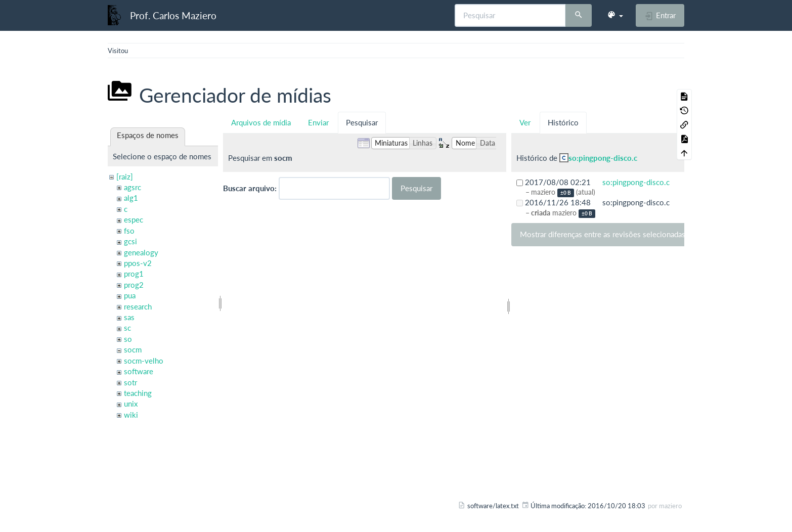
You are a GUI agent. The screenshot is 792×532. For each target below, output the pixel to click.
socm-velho (144, 361)
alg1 (131, 198)
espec (134, 219)
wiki (131, 415)
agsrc (133, 187)
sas (129, 317)
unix (131, 404)
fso (129, 231)
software (139, 371)
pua (130, 295)
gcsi (130, 241)
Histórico (563, 122)
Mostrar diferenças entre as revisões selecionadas (603, 234)
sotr (130, 382)
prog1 (134, 274)
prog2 (134, 285)
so (128, 339)
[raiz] (125, 176)
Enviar (318, 122)
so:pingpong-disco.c (603, 158)
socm (133, 349)
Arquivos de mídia (261, 122)
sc (127, 328)
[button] (615, 15)
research (138, 306)
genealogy (141, 252)
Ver (525, 122)
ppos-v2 (138, 263)
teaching (138, 393)
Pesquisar (362, 122)
